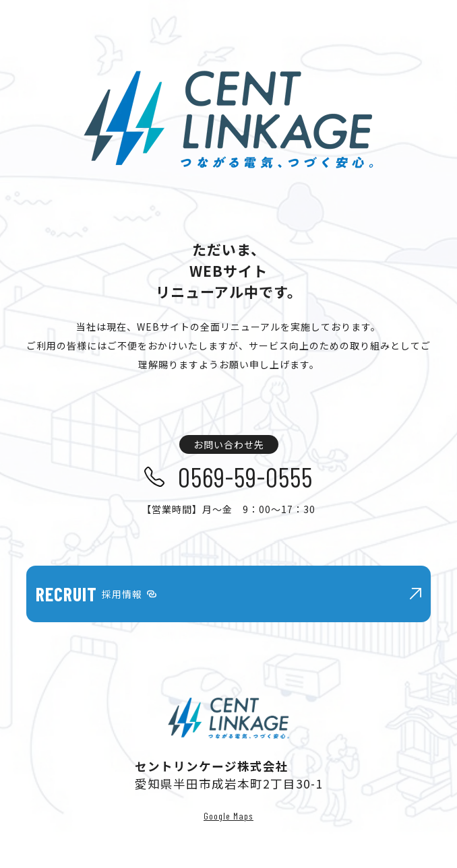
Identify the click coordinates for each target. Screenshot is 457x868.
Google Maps (228, 816)
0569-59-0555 (245, 477)
